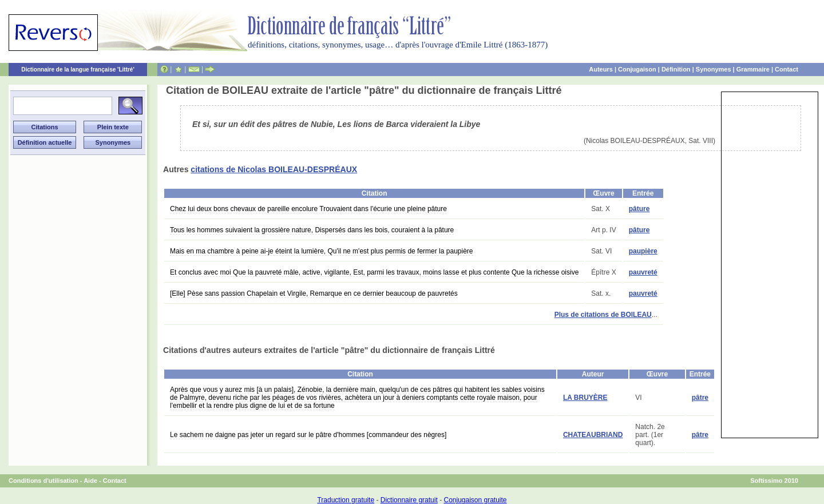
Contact (787, 69)
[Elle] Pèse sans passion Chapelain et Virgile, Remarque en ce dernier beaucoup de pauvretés (314, 293)
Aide (90, 481)
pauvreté (643, 272)
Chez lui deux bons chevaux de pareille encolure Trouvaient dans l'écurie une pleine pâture (308, 209)
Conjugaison (637, 69)
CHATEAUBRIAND (593, 435)
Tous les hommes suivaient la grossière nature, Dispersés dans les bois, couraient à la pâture (312, 230)
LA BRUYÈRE (585, 398)
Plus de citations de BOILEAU (603, 315)
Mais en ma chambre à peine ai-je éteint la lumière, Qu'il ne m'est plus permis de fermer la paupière (322, 251)
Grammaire (753, 69)
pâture (639, 209)
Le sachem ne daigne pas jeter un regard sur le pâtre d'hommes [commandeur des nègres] (308, 435)
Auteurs (601, 69)
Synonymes (714, 69)
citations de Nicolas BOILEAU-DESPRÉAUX (274, 169)
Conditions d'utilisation (43, 481)
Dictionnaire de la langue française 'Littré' (78, 70)
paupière (643, 251)
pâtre (700, 398)
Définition (676, 69)
